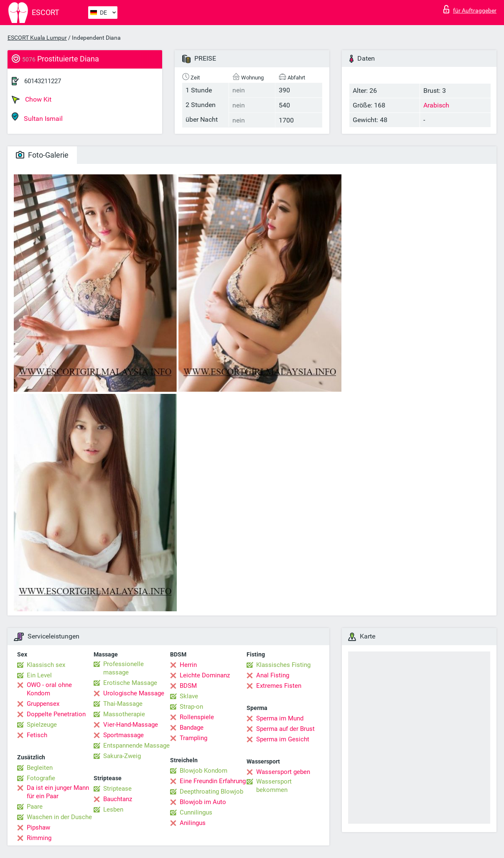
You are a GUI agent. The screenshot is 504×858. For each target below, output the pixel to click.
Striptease (117, 789)
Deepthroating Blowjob (211, 792)
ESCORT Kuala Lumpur (37, 38)
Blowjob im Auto (203, 802)
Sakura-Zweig (122, 756)
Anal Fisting (273, 675)
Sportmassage (123, 735)
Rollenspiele (197, 717)
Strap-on (191, 707)
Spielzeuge (42, 725)
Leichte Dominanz (205, 675)
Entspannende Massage (136, 746)
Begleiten (40, 768)
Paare (35, 807)
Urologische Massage (134, 693)
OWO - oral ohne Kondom (49, 689)
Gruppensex (43, 704)
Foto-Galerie (42, 155)
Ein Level (39, 675)
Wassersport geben (283, 772)
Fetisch (37, 735)
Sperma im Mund (280, 718)
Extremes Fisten (279, 686)
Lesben (113, 809)
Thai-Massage (123, 704)
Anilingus (193, 823)
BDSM (188, 686)
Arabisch (436, 105)
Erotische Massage (130, 683)
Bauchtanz (118, 799)
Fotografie (41, 778)
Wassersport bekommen (274, 786)
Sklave (189, 696)
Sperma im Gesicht (283, 739)
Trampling (193, 738)
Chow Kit (32, 100)
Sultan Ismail (37, 117)
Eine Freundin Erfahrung (213, 781)
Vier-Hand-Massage (131, 725)
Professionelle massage (123, 668)
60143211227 (43, 81)
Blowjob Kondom (204, 771)
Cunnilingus (196, 812)
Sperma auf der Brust (285, 729)
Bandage (192, 728)
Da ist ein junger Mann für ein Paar (58, 792)
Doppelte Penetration (56, 714)
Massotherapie (124, 714)
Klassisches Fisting (283, 665)
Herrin (188, 665)
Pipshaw (38, 827)
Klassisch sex (46, 665)
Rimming (39, 838)
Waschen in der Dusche (59, 817)
